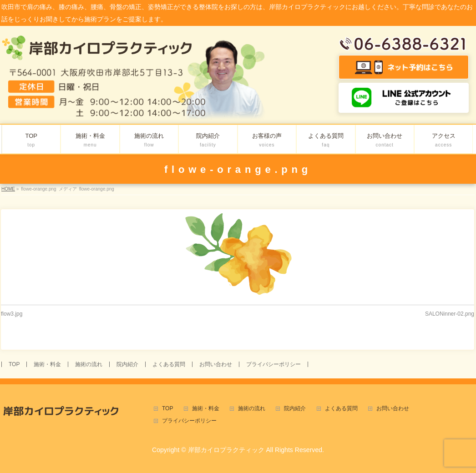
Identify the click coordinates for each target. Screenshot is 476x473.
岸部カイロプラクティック (226, 450)
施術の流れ (89, 364)
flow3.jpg (12, 314)
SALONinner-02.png (450, 314)
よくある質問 (169, 364)
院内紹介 (127, 364)
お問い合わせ (216, 364)
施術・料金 (47, 364)
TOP (14, 364)
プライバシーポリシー (273, 364)
